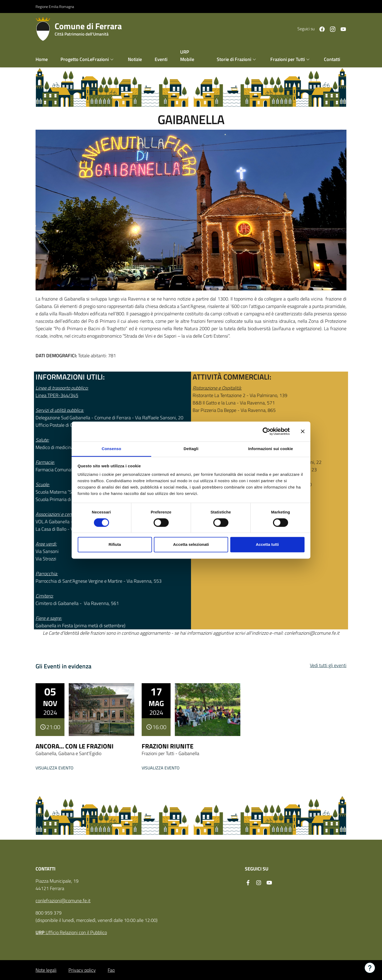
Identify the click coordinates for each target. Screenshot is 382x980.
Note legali (46, 970)
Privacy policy (82, 970)
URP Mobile (187, 55)
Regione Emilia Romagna (55, 6)
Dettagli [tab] (191, 449)
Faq (111, 970)
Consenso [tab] (111, 449)
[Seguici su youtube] (341, 28)
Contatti (332, 59)
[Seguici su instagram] (331, 28)
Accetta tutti (267, 545)
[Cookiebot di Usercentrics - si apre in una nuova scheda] (266, 431)
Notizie (135, 59)
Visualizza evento (55, 768)
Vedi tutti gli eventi (328, 665)
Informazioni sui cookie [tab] (271, 449)
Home (42, 59)
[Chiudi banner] (303, 431)
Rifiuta (115, 545)
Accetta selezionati (191, 545)
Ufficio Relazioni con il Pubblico (71, 932)
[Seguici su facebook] (320, 28)
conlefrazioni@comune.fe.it (63, 901)
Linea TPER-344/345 (57, 395)
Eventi (161, 59)
